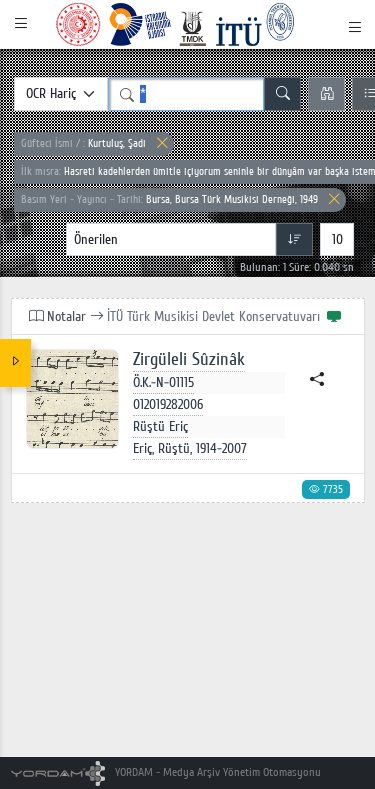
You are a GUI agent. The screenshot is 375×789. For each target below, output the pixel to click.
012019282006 (168, 404)
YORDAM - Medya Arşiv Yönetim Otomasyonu (166, 772)
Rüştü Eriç (160, 426)
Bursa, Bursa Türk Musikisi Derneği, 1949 (169, 199)
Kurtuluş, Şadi (83, 143)
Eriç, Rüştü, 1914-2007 (190, 448)
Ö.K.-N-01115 (163, 382)
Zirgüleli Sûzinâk (189, 359)
